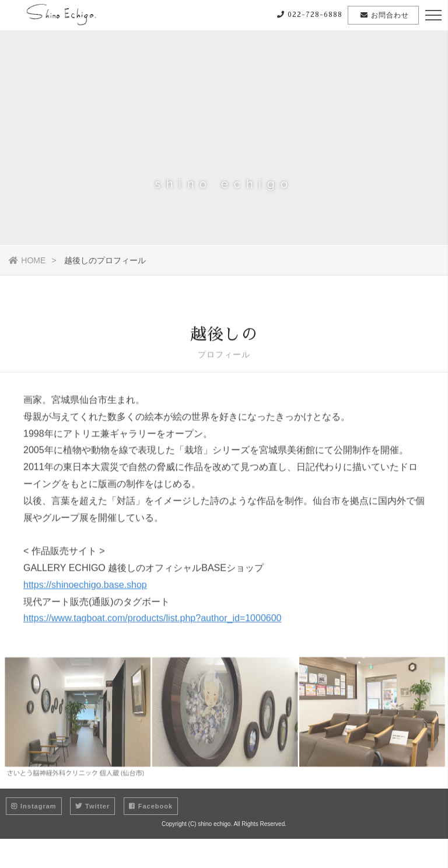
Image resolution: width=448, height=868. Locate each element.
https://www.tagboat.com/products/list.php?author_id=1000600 (153, 621)
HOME (27, 260)
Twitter (92, 806)
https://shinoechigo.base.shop (85, 588)
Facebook (151, 806)
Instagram (34, 806)
